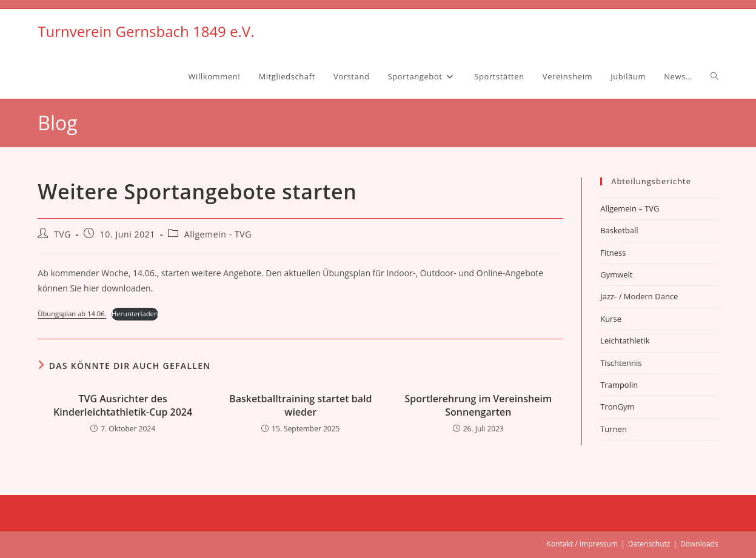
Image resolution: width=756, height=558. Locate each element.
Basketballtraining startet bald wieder (300, 405)
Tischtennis (621, 363)
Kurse (611, 319)
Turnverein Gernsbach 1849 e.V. (146, 31)
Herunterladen (135, 314)
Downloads (699, 544)
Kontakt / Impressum (582, 544)
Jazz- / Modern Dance (639, 296)
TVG (62, 234)
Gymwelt (616, 274)
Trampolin (619, 385)
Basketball (619, 230)
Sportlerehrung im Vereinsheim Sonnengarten (478, 405)
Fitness (613, 253)
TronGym (617, 407)
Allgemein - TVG (218, 234)
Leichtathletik (625, 340)
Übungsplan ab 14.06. (72, 314)
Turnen (614, 429)
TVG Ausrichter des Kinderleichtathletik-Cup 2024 (123, 405)
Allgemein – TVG (630, 208)
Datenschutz (649, 544)
